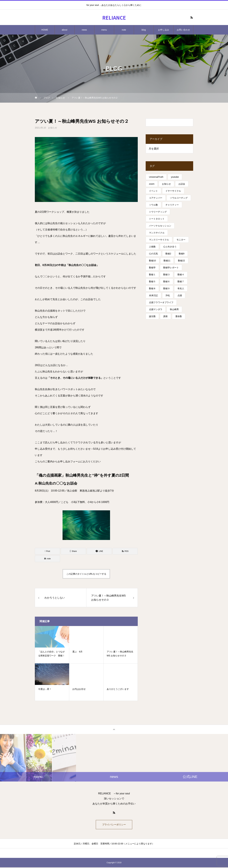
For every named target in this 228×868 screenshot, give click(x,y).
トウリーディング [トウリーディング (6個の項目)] (158, 212)
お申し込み (164, 30)
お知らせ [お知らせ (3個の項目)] (166, 184)
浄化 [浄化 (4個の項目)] (168, 295)
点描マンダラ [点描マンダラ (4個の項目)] (156, 309)
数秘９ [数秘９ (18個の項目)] (167, 288)
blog (144, 30)
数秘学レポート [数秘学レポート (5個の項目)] (171, 268)
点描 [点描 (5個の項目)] (180, 295)
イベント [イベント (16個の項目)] (153, 191)
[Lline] (99, 551)
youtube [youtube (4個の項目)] (175, 177)
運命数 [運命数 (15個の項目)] (179, 316)
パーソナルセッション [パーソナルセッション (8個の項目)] (160, 226)
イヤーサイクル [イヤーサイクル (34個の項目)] (173, 191)
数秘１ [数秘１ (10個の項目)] (152, 274)
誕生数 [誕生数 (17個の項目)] (152, 316)
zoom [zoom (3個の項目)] (152, 184)
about (65, 30)
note (124, 30)
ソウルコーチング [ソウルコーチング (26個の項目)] (179, 198)
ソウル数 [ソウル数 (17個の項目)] (153, 205)
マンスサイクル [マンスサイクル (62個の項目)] (157, 233)
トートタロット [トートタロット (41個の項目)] (157, 219)
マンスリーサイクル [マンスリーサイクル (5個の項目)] (159, 240)
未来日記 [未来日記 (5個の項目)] (153, 295)
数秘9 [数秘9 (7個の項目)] (182, 254)
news (84, 30)
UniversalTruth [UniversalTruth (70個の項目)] (156, 177)
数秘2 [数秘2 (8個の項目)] (168, 254)
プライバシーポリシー (114, 825)
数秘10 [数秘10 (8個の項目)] (152, 261)
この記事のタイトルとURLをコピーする (86, 574)
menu (104, 30)
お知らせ (53, 128)
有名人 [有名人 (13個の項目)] (181, 288)
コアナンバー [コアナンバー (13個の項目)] (156, 198)
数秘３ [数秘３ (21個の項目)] (167, 274)
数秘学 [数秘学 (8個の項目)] (152, 268)
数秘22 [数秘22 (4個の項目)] (181, 261)
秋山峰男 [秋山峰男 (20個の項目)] (174, 309)
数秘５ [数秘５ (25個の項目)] (152, 281)
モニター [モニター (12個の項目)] (181, 240)
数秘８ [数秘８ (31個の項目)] (152, 288)
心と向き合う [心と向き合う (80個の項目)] (170, 247)
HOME (45, 30)
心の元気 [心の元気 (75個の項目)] (153, 254)
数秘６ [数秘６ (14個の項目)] (167, 281)
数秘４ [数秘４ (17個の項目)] (181, 274)
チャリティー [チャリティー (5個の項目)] (172, 205)
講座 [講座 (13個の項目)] (165, 316)
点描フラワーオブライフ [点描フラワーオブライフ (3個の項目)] (161, 302)
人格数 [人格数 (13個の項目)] (152, 247)
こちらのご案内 (44, 461)
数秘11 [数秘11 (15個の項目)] (167, 261)
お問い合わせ (183, 30)
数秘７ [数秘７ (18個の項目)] (181, 281)
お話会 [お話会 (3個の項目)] (182, 184)
